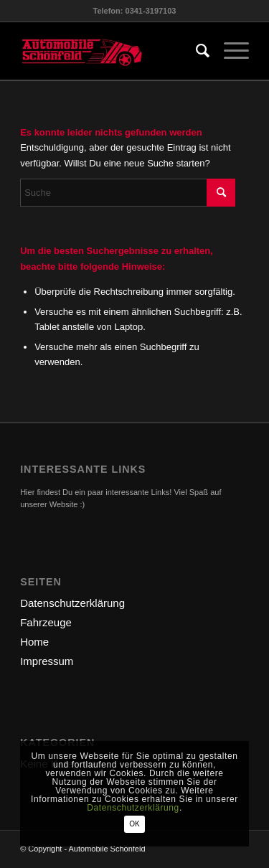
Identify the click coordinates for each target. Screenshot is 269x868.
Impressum (47, 661)
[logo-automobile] (112, 51)
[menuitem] (195, 51)
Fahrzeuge (46, 622)
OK (134, 824)
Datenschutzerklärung (72, 603)
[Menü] (229, 51)
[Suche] (195, 51)
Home (34, 642)
